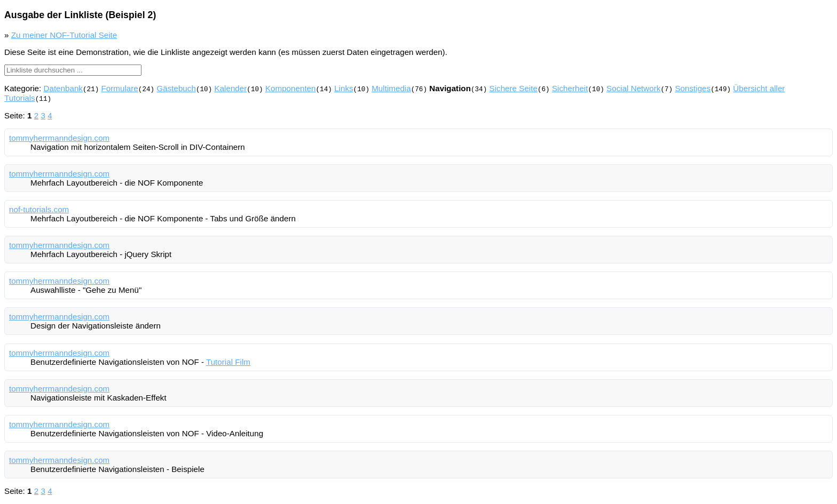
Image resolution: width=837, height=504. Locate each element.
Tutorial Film (228, 362)
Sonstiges (693, 88)
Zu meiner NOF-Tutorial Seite (64, 35)
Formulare (120, 88)
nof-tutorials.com (39, 209)
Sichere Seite (513, 88)
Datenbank (63, 88)
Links (344, 88)
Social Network (633, 88)
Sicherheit (570, 88)
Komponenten (291, 88)
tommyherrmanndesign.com (59, 138)
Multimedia (391, 88)
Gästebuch (176, 88)
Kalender (230, 88)
